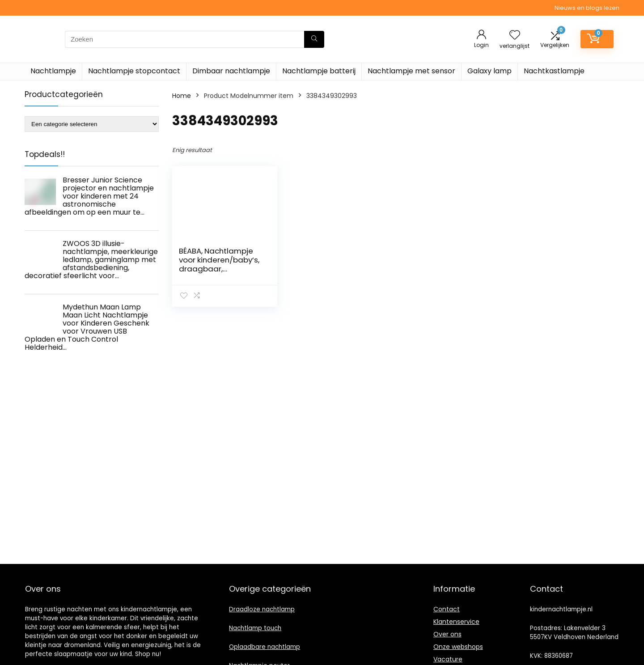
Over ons (447, 634)
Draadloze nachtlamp (262, 609)
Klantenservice (456, 622)
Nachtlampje (53, 71)
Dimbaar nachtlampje (231, 71)
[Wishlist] (515, 36)
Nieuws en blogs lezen (587, 8)
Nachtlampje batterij (319, 71)
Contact (447, 609)
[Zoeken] (314, 39)
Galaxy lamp (489, 71)
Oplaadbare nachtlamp (265, 647)
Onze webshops (458, 647)
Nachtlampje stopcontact (134, 71)
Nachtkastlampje (554, 71)
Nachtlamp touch (255, 628)
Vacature (448, 659)
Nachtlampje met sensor (411, 71)
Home (182, 96)
